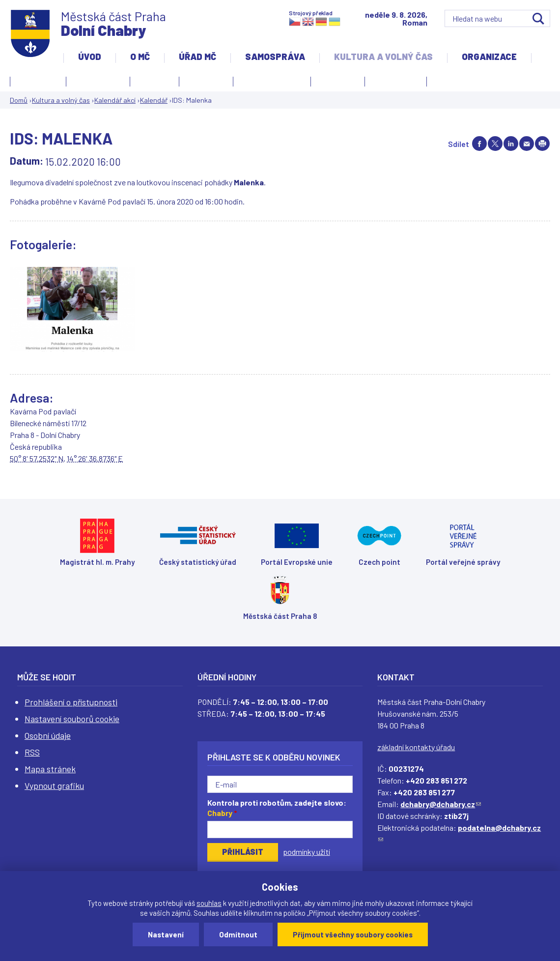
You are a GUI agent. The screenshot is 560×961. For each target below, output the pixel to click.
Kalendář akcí (98, 80)
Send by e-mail (527, 144)
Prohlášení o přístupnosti (71, 702)
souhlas (209, 903)
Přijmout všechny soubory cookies (353, 934)
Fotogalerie (38, 80)
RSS (32, 752)
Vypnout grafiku (54, 786)
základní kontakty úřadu (416, 747)
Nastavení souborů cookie (72, 719)
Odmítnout (238, 934)
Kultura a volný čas (383, 57)
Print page (542, 144)
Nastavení (166, 934)
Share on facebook (479, 144)
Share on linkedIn (511, 144)
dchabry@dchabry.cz (441, 804)
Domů (19, 100)
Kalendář (154, 100)
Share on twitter (495, 144)
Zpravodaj (393, 83)
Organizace (489, 57)
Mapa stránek (50, 769)
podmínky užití (307, 852)
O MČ (140, 57)
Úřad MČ (197, 57)
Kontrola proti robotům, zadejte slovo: (277, 808)
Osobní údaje (48, 735)
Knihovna (154, 80)
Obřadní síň (338, 80)
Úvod (90, 57)
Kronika (204, 83)
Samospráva (275, 57)
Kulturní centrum (272, 80)
